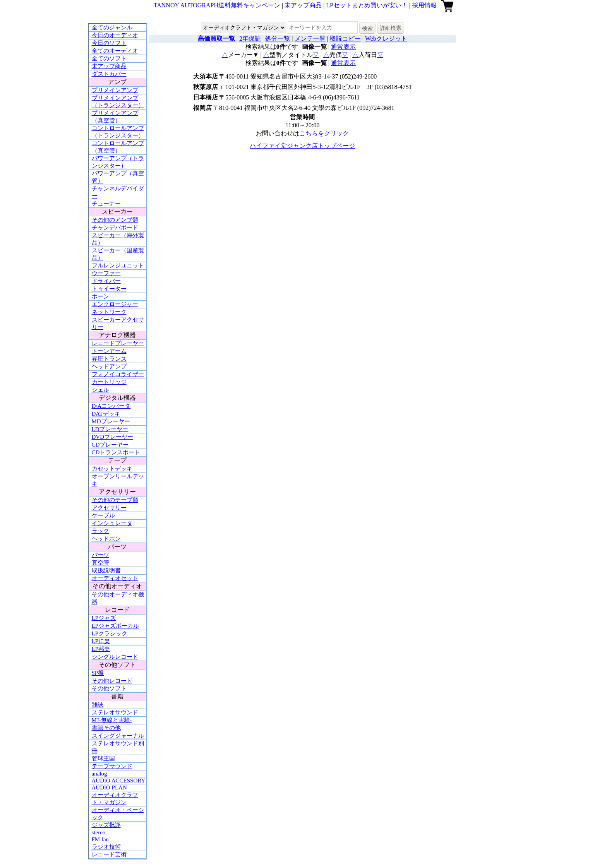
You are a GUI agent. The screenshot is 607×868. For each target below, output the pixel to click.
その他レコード (112, 681)
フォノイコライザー (118, 374)
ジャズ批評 (106, 825)
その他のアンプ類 (115, 220)
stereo (99, 832)
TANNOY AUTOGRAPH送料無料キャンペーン (217, 5)
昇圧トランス (109, 359)
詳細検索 (391, 28)
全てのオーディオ (115, 51)
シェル (100, 390)
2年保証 (250, 39)
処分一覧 (278, 39)
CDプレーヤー (110, 445)
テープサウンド (112, 766)
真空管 (100, 563)
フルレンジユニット (118, 265)
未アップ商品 (303, 5)
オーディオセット (115, 578)
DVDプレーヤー (113, 437)
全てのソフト (109, 58)
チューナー (106, 204)
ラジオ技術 (106, 847)
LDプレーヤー (110, 429)
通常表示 (343, 47)
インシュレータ (112, 523)
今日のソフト (109, 43)
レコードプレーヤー (118, 343)
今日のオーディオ (115, 35)
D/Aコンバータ (111, 406)
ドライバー (106, 281)
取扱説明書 (106, 570)
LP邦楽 (101, 649)
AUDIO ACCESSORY (119, 781)
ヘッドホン (106, 539)
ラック (100, 531)
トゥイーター (109, 289)
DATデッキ (106, 414)
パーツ (100, 555)
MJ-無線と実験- (112, 720)
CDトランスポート (116, 452)
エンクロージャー (115, 304)
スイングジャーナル (118, 736)
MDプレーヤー (111, 421)
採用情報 (424, 5)
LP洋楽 (101, 641)
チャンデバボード (115, 228)
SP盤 (98, 673)
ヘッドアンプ (109, 366)
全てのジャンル (112, 27)
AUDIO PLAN (109, 788)
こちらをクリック (324, 133)
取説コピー (345, 39)
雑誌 (98, 705)
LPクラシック (110, 633)
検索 (367, 28)
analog (99, 774)
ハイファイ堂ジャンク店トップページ (302, 146)
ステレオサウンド (115, 712)
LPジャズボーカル (116, 626)
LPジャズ (104, 618)
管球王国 (103, 758)
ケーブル (103, 515)
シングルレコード (115, 657)
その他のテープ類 (115, 500)
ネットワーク (109, 312)
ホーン (100, 296)
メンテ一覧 (310, 39)
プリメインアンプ (115, 90)
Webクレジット (386, 39)
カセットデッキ (112, 469)
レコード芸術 (109, 854)
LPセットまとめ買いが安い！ (367, 5)
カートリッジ (109, 382)
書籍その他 (106, 728)
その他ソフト (109, 688)
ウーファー (106, 273)
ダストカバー (109, 74)
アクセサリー (109, 508)
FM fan (100, 839)
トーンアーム (109, 351)
